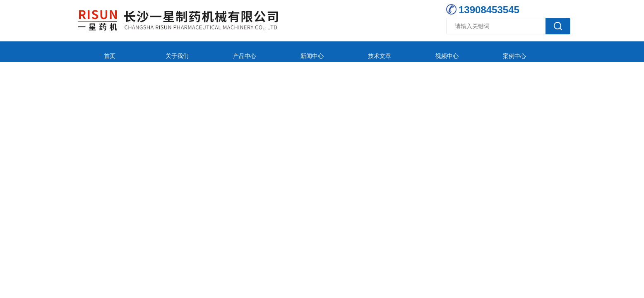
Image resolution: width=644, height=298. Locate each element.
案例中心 (432, 52)
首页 (101, 52)
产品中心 (211, 52)
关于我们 (156, 52)
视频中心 (377, 52)
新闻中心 (267, 52)
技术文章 (322, 52)
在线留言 (487, 52)
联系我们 (542, 52)
